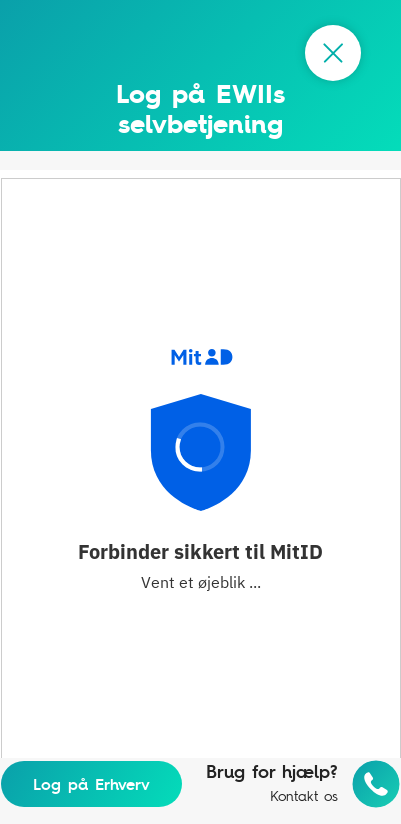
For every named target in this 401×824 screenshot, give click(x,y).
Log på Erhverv (91, 784)
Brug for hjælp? (272, 772)
